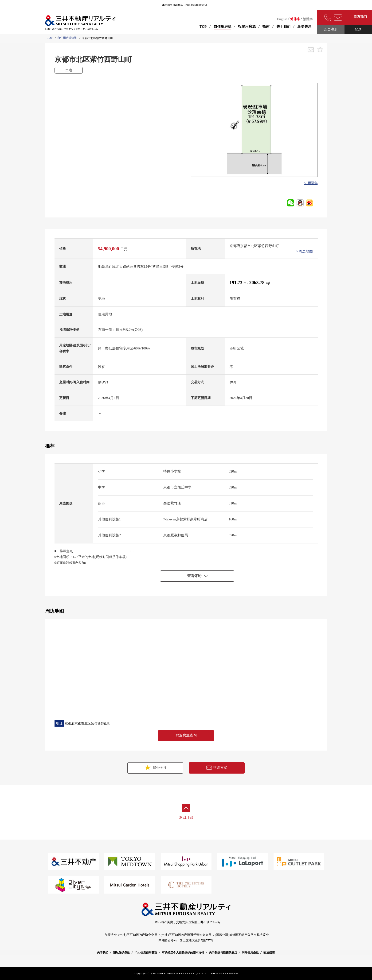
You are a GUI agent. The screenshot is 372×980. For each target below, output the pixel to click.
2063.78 (258, 283)
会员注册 (331, 29)
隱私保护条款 (121, 953)
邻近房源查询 (186, 735)
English (282, 19)
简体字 (295, 19)
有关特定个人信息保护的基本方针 (183, 953)
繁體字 (308, 19)
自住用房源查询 (67, 38)
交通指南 (269, 953)
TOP (203, 27)
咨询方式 (217, 768)
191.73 (237, 283)
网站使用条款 (250, 953)
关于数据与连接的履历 (223, 953)
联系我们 (360, 17)
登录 (358, 29)
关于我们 (103, 953)
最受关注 (155, 767)
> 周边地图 (304, 251)
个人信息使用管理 (146, 953)
